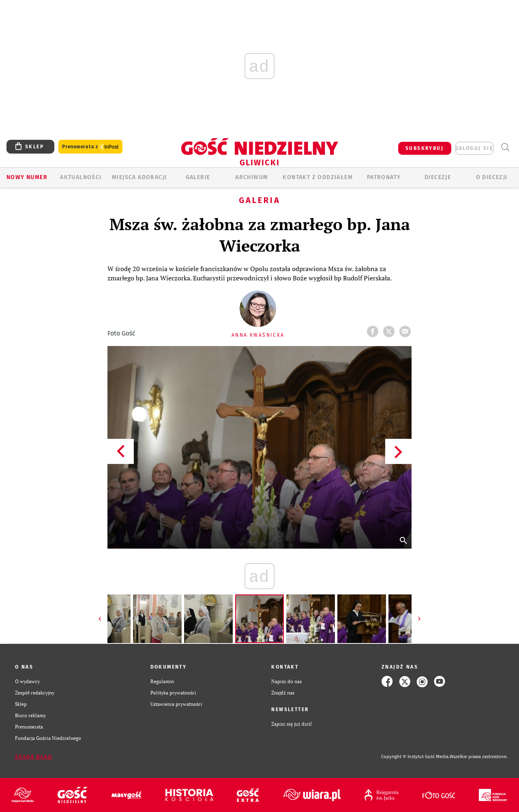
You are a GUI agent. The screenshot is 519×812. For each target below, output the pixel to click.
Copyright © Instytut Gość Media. (415, 757)
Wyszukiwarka (505, 147)
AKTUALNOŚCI (81, 177)
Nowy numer (27, 177)
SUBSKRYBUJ (425, 148)
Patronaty (384, 177)
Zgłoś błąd (34, 757)
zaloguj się (474, 148)
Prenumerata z (90, 147)
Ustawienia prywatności (176, 704)
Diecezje (438, 177)
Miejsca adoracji (139, 177)
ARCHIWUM (252, 177)
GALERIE (198, 177)
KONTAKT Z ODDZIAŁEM (318, 177)
